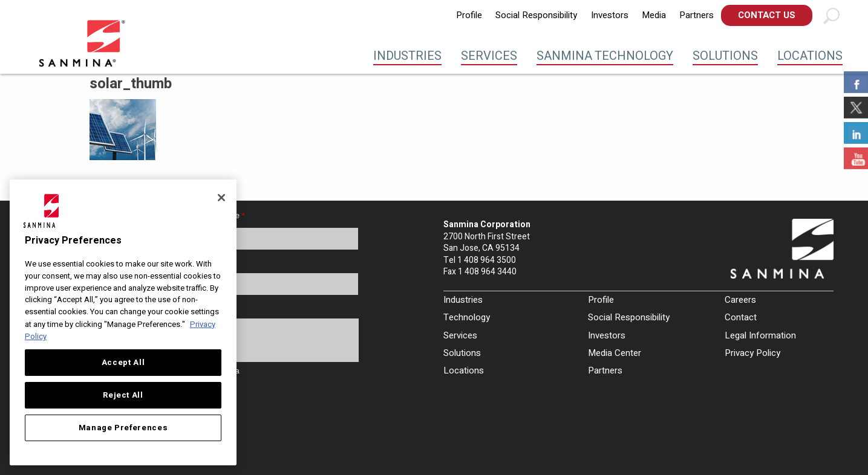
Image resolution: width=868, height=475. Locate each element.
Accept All (123, 363)
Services (489, 56)
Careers (740, 300)
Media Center (615, 353)
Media (654, 15)
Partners (697, 15)
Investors (610, 15)
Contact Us (767, 15)
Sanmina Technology (605, 56)
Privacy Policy (752, 353)
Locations (810, 56)
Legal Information (760, 335)
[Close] (221, 198)
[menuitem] (469, 15)
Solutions (725, 56)
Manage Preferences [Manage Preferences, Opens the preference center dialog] (123, 428)
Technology (467, 317)
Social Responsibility (536, 15)
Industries (407, 56)
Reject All (123, 395)
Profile (469, 15)
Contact (741, 317)
